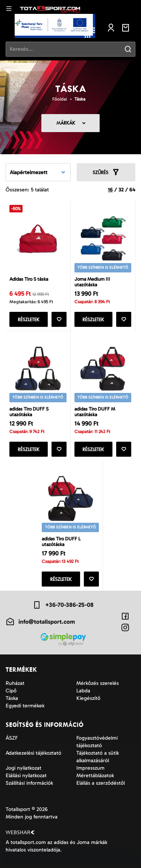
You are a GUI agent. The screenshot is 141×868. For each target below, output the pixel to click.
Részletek (29, 320)
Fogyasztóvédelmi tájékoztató (97, 742)
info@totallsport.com (40, 622)
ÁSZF (12, 738)
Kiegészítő (88, 698)
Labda (83, 691)
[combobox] (38, 172)
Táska (80, 99)
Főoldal (60, 99)
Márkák (66, 123)
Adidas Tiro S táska (29, 279)
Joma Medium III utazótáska (92, 282)
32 (121, 190)
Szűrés (106, 172)
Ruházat (15, 683)
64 (132, 190)
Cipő (11, 691)
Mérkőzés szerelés (98, 683)
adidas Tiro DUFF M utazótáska (95, 412)
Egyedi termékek (25, 706)
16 (110, 190)
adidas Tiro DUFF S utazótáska (29, 412)
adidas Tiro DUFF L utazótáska (61, 542)
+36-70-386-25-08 (63, 605)
